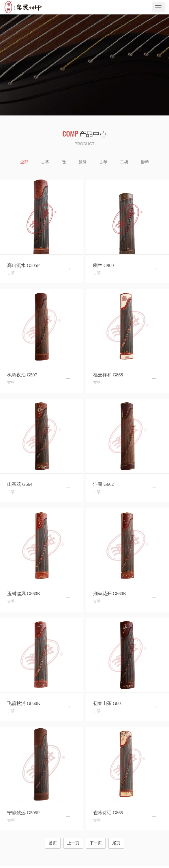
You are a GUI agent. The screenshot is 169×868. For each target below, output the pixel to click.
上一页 (73, 843)
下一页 (96, 843)
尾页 (116, 843)
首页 (53, 843)
